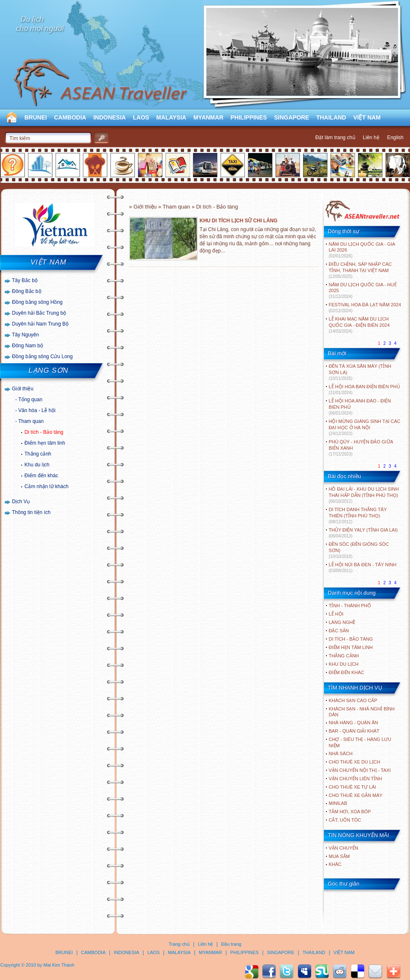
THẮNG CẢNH (344, 656)
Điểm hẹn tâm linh (45, 443)
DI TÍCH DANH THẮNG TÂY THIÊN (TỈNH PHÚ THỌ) (358, 515)
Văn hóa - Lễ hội (37, 410)
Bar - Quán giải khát (354, 731)
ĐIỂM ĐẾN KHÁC (347, 672)
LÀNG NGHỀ (342, 622)
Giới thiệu (23, 389)
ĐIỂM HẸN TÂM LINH (351, 647)
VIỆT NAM (367, 117)
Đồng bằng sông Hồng (37, 302)
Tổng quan (31, 400)
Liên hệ (371, 137)
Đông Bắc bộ (27, 291)
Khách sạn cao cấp (353, 700)
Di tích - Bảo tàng (44, 432)
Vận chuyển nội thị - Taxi (360, 770)
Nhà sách (341, 753)
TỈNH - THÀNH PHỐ (350, 606)
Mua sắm (339, 856)
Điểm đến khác (42, 476)
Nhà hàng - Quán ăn (354, 723)
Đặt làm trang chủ (335, 137)
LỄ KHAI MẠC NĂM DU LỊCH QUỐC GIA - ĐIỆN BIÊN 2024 (359, 325)
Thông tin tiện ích (31, 512)
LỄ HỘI (336, 614)
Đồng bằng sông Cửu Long (42, 356)
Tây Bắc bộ (25, 280)
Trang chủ (179, 944)
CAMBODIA (70, 117)
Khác (335, 864)
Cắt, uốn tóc (345, 820)
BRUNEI (36, 117)
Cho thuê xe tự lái (353, 787)
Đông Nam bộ (28, 346)
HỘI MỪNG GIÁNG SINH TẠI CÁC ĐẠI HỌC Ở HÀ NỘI (365, 427)
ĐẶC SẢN (339, 631)
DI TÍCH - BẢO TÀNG (351, 639)
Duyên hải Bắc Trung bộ (39, 313)
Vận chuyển (344, 848)
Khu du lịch (37, 465)
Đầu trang (231, 944)
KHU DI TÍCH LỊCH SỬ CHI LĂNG (239, 221)
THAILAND (331, 117)
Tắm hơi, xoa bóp (350, 812)
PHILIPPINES (249, 117)
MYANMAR (209, 117)
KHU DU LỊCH (344, 664)
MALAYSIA (171, 117)
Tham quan (31, 421)
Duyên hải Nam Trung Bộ (40, 324)
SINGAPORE (292, 117)
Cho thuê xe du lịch (355, 762)
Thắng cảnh (38, 454)
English (395, 137)
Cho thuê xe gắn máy (356, 795)
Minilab (338, 803)
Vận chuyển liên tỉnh (355, 779)
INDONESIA (110, 117)
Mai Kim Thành (59, 965)
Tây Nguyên (26, 335)
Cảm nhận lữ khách (47, 486)
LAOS (141, 117)
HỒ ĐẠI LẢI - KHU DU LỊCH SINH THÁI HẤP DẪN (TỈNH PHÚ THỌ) (364, 495)
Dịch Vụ (21, 501)
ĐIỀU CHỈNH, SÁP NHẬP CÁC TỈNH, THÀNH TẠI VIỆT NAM (360, 270)
